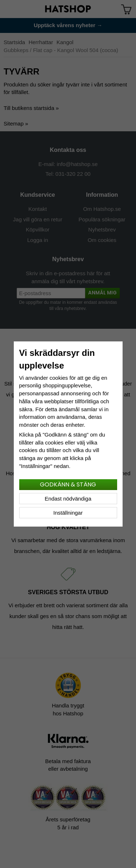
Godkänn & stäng (68, 484)
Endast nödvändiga (68, 499)
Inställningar (68, 513)
